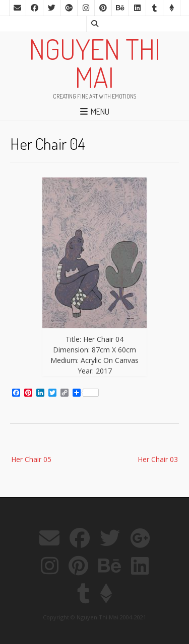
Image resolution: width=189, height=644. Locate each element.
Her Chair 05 (31, 459)
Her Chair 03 (158, 459)
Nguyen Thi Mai (95, 63)
